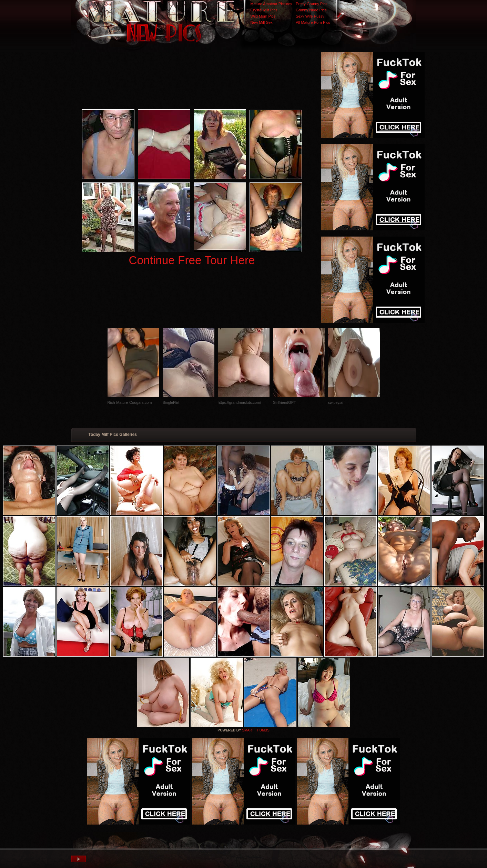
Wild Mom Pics (263, 16)
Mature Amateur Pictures (271, 4)
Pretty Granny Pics (312, 4)
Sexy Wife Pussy (310, 16)
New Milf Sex (262, 22)
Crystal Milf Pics (264, 10)
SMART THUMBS (256, 730)
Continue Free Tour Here (192, 260)
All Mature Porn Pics (313, 22)
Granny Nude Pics (311, 10)
